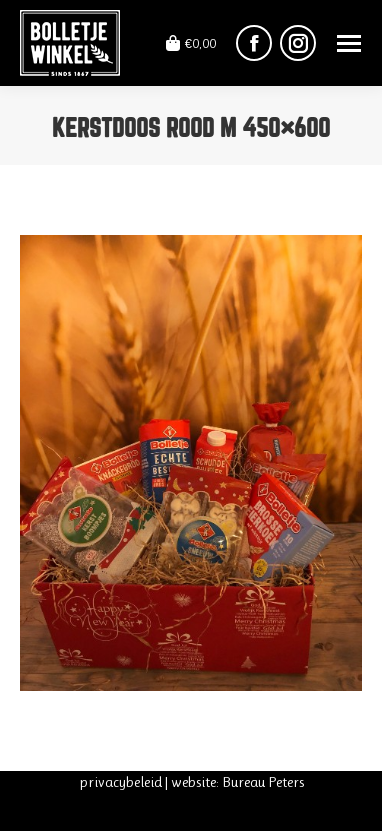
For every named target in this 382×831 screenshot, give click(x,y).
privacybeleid (120, 782)
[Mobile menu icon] (349, 43)
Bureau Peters (263, 782)
